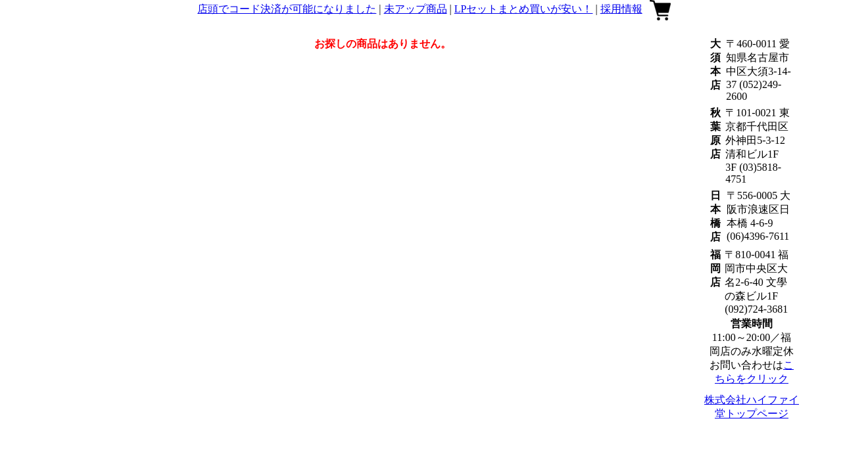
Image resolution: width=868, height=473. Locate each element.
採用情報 (621, 9)
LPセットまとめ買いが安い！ (524, 9)
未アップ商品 (416, 9)
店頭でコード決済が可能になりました (287, 9)
